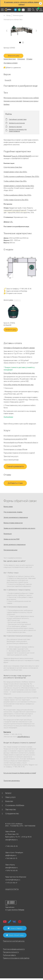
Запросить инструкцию (17, 123)
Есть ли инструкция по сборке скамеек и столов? (20, 773)
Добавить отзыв (15, 483)
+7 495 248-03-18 (11, 846)
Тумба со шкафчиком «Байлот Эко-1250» (17, 195)
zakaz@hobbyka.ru (24, 737)
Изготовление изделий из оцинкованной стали (20, 436)
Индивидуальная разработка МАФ (15, 439)
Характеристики (10, 59)
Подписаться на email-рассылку (14, 941)
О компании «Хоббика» (15, 805)
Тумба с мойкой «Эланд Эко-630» (15, 181)
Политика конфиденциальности (14, 949)
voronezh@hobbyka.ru (13, 880)
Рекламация (8, 534)
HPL (11, 222)
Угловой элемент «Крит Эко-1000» (15, 172)
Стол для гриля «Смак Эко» (13, 167)
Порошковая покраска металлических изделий (19, 453)
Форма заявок (8, 507)
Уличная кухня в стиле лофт (13, 101)
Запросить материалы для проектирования (18, 130)
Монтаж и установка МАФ (12, 446)
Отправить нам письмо (13, 293)
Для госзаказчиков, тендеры (13, 512)
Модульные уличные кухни (13, 98)
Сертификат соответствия (18, 119)
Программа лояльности (11, 952)
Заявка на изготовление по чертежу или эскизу (19, 528)
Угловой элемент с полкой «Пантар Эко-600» (19, 186)
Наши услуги (10, 797)
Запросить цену (13, 56)
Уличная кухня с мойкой (30, 98)
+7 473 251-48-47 (11, 883)
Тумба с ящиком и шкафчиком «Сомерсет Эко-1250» (21, 176)
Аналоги (17, 300)
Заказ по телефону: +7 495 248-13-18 (17, 289)
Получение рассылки (10, 550)
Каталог (8, 793)
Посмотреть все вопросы (12, 781)
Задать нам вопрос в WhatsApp (15, 291)
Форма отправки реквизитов (13, 523)
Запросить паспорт (15, 127)
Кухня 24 (8, 80)
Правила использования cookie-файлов (16, 958)
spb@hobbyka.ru (11, 855)
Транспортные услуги (11, 456)
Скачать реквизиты (15, 466)
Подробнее (8, 417)
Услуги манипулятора (11, 460)
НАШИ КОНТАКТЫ (12, 889)
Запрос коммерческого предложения (16, 517)
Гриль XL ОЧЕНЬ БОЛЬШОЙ (21, 156)
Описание (21, 59)
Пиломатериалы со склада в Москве (15, 449)
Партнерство (11, 809)
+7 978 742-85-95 (11, 871)
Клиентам (9, 801)
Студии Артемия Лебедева (15, 910)
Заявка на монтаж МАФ (11, 539)
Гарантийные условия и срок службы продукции (20, 424)
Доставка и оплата (10, 63)
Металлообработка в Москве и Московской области (21, 443)
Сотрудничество (12, 814)
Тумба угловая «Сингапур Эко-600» (16, 200)
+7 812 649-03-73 (11, 858)
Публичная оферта (9, 955)
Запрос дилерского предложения (15, 545)
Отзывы (29, 59)
